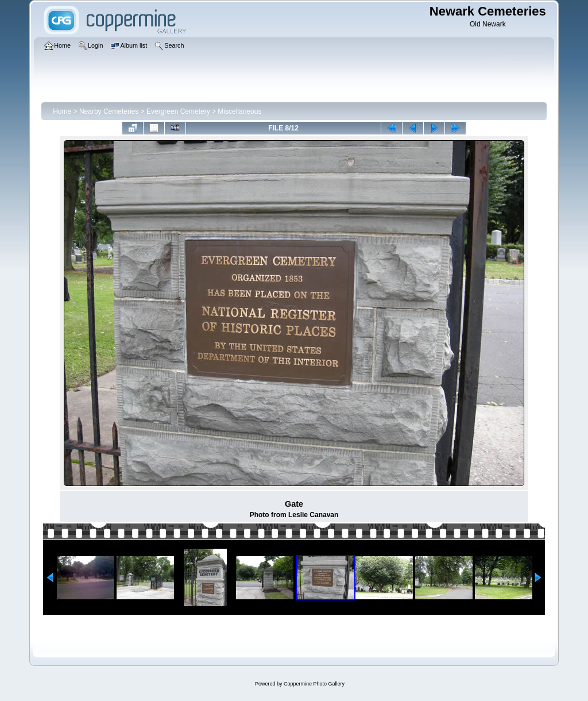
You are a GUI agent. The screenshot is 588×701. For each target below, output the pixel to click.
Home (62, 111)
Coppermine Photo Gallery (314, 684)
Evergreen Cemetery (178, 111)
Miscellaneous (239, 111)
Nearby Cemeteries (109, 111)
